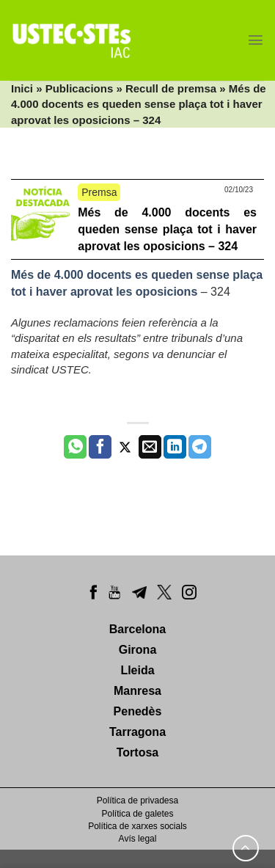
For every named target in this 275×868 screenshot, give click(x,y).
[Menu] (256, 40)
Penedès (138, 711)
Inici (22, 88)
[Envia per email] (150, 447)
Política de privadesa (137, 800)
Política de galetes (137, 814)
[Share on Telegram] (200, 447)
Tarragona (137, 732)
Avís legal (138, 839)
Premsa (99, 192)
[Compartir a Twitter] (125, 447)
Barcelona (137, 629)
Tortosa (137, 752)
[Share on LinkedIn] (175, 447)
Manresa (137, 691)
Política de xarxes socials (137, 826)
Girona (138, 650)
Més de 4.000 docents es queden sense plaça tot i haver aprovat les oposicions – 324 (167, 229)
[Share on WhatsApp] (75, 447)
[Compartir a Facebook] (100, 447)
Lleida (137, 670)
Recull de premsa (171, 88)
